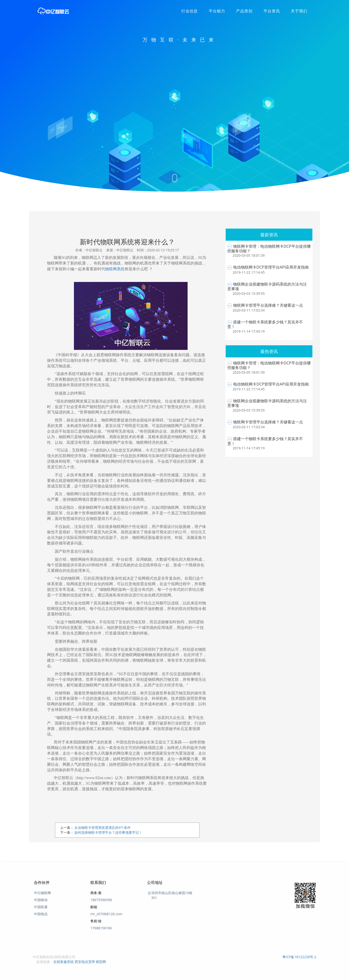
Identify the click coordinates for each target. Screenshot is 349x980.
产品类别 (244, 11)
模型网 (101, 962)
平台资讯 (272, 11)
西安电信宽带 (85, 962)
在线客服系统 (63, 962)
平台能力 (217, 11)
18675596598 (101, 900)
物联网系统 (115, 269)
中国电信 (41, 914)
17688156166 (101, 928)
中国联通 (41, 907)
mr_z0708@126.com (106, 914)
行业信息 (190, 11)
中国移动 (41, 900)
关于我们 (299, 11)
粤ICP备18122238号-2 (299, 957)
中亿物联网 (42, 893)
